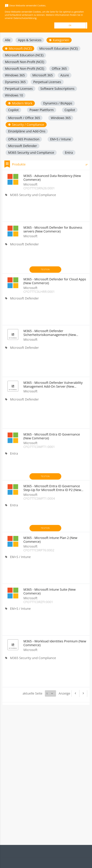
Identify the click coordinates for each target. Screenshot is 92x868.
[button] (8, 40)
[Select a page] (50, 693)
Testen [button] (45, 269)
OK (70, 25)
